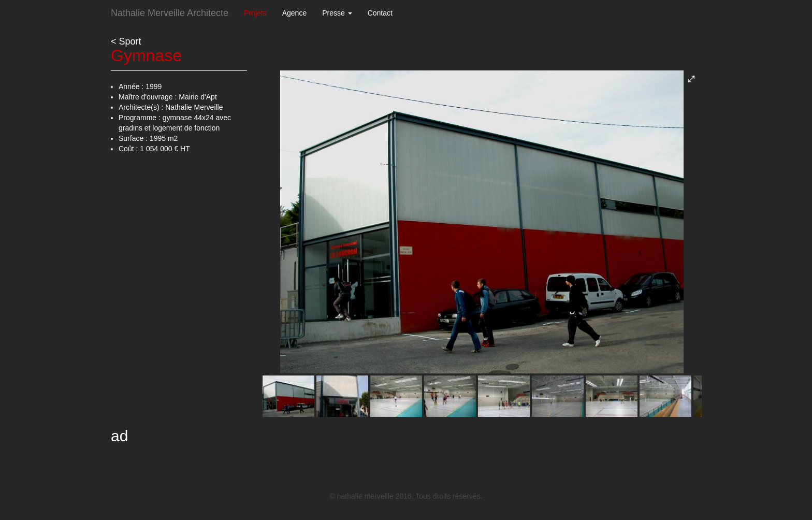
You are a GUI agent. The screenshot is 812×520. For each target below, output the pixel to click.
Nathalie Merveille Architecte (170, 13)
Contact (380, 13)
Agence (294, 13)
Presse (337, 13)
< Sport (126, 41)
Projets (255, 13)
